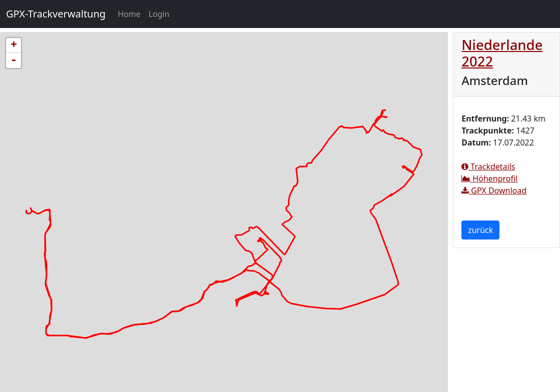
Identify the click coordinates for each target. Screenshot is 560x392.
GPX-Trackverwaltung (56, 14)
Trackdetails (488, 166)
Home (131, 13)
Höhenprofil (489, 178)
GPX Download (494, 190)
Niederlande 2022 (502, 53)
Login (159, 14)
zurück (480, 230)
